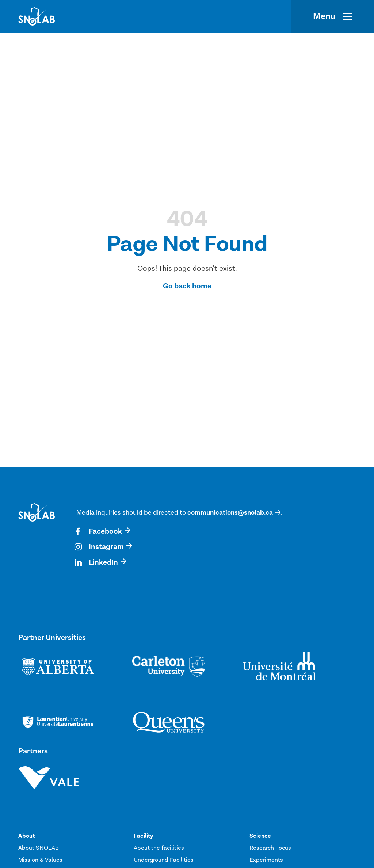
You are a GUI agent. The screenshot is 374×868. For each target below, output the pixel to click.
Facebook (99, 531)
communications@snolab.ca (230, 513)
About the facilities (159, 848)
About (26, 836)
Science (260, 836)
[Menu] (333, 16)
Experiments (266, 860)
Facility (143, 836)
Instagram (100, 547)
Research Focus (270, 848)
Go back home (187, 286)
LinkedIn (97, 562)
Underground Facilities (164, 860)
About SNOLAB (39, 848)
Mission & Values (40, 860)
